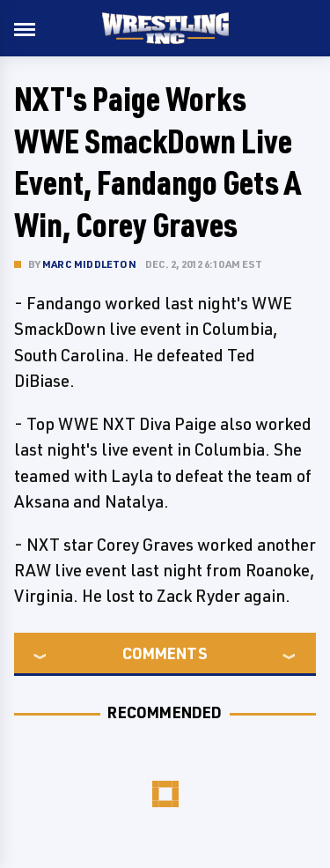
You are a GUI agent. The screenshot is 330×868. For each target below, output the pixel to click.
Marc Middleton (89, 264)
